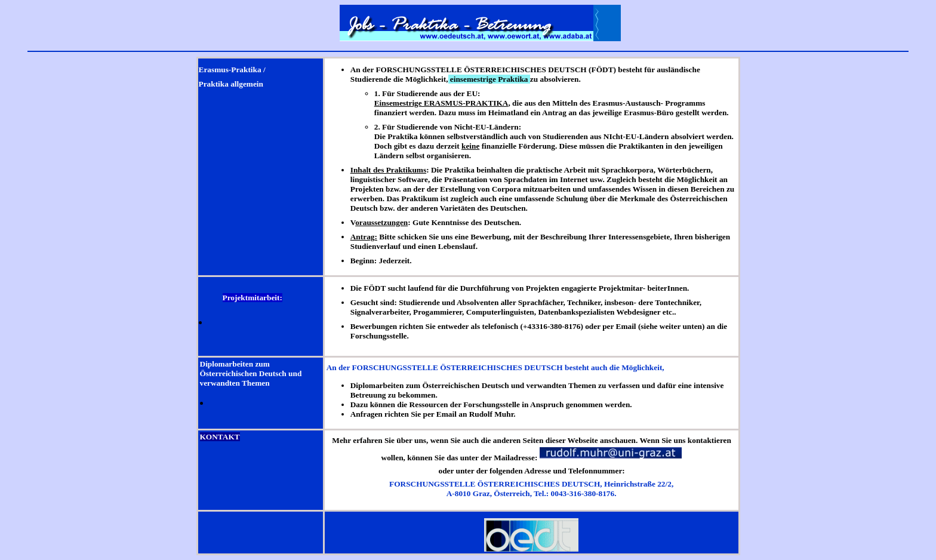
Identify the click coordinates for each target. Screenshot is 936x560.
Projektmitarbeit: (253, 298)
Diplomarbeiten (227, 364)
